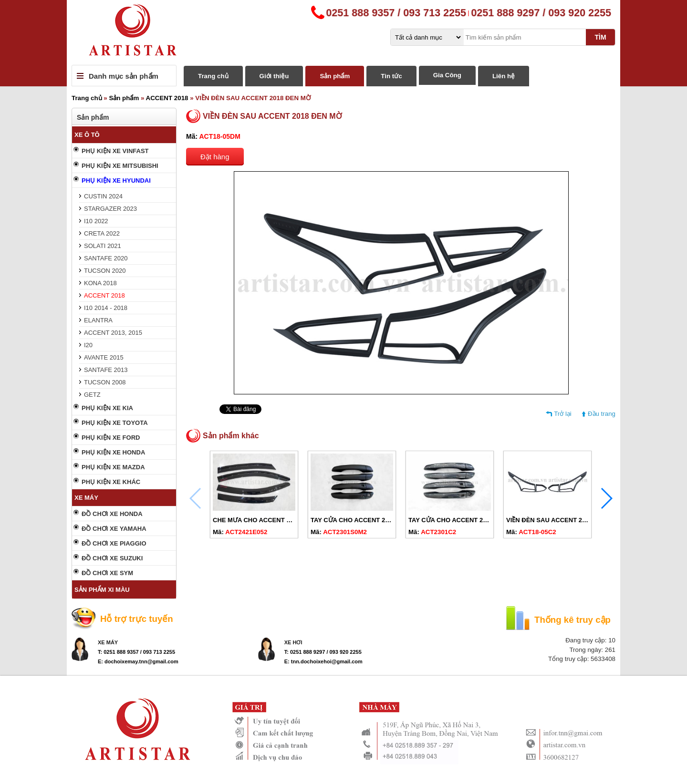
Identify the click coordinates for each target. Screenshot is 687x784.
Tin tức (391, 76)
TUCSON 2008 (105, 382)
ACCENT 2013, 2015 (113, 333)
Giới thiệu (274, 76)
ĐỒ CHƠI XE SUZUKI (112, 558)
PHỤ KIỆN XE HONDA (113, 452)
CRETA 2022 (102, 233)
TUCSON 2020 (105, 271)
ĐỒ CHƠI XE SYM (107, 573)
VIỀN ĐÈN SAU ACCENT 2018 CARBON (564, 520)
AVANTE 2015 (104, 357)
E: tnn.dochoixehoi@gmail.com (323, 661)
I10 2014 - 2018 (106, 308)
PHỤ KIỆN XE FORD (111, 438)
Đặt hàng (215, 157)
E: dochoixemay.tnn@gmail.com (138, 661)
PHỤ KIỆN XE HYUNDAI (116, 181)
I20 (88, 345)
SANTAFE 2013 (106, 370)
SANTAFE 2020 (106, 258)
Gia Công (447, 75)
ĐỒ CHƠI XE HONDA (112, 514)
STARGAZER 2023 (110, 209)
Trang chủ (213, 76)
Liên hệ (504, 76)
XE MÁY (86, 498)
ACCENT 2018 (167, 98)
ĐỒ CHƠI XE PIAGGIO (114, 543)
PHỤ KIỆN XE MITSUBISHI (120, 166)
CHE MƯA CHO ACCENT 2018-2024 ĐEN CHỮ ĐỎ (285, 520)
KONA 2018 (100, 283)
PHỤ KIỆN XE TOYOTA (115, 423)
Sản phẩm (335, 76)
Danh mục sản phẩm (124, 76)
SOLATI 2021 (103, 246)
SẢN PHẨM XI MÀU (102, 590)
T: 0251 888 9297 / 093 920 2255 (323, 652)
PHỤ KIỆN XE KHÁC (111, 482)
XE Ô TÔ (87, 135)
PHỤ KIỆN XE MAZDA (113, 467)
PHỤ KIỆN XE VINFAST (115, 151)
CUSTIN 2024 (103, 196)
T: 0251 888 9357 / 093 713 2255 (136, 652)
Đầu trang (602, 414)
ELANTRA (98, 320)
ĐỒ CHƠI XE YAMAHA (114, 529)
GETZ (92, 395)
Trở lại (563, 414)
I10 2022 (96, 221)
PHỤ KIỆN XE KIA (107, 408)
